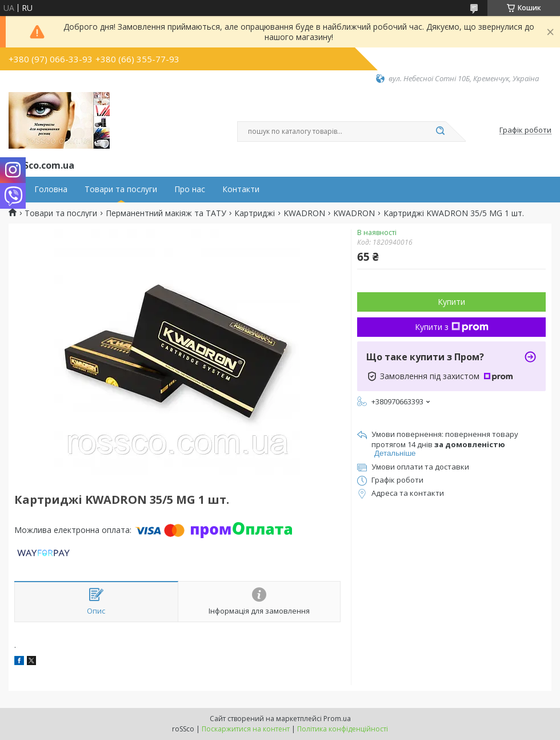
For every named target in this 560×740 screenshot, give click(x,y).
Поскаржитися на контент (246, 729)
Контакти (241, 189)
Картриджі (255, 213)
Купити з (452, 327)
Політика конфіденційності (343, 729)
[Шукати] (440, 132)
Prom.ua (337, 719)
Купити (451, 302)
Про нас (190, 189)
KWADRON (304, 213)
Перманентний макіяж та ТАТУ (166, 213)
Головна (51, 189)
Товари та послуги (121, 189)
